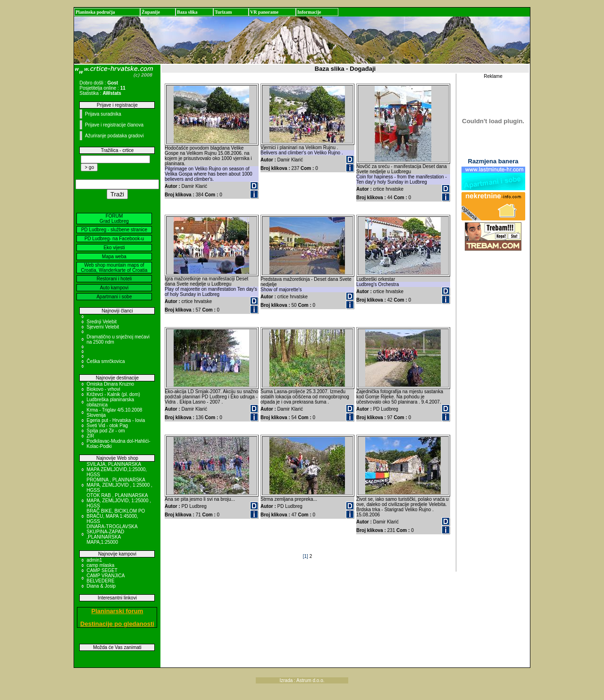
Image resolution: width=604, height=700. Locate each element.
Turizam (223, 12)
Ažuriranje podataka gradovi (114, 136)
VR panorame (264, 12)
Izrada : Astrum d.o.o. (302, 680)
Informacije (309, 12)
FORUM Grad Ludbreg (114, 219)
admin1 (94, 560)
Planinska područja (95, 12)
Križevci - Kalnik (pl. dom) (113, 394)
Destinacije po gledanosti (117, 624)
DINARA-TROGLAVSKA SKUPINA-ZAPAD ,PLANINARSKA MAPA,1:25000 (112, 534)
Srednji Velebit (101, 322)
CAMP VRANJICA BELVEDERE (105, 578)
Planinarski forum (117, 611)
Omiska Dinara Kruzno (110, 384)
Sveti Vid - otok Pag (107, 426)
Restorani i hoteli (114, 279)
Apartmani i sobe (114, 297)
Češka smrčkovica (105, 361)
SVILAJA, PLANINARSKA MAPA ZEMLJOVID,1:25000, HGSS (117, 469)
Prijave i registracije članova (114, 125)
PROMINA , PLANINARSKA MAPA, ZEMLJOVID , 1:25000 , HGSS (119, 485)
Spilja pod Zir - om (105, 431)
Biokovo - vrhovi (103, 389)
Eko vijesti (114, 248)
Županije (151, 12)
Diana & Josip (101, 586)
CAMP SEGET (102, 570)
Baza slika (187, 12)
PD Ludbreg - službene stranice (114, 230)
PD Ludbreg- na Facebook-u (114, 239)
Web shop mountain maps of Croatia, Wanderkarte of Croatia (114, 268)
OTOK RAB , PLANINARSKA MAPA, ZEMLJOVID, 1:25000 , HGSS (119, 501)
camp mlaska (100, 565)
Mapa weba (114, 257)
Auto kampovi (114, 288)
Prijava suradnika (103, 114)
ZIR (90, 436)
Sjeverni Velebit (103, 327)
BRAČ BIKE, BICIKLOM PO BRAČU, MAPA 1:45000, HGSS (116, 516)
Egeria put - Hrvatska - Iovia (116, 420)
